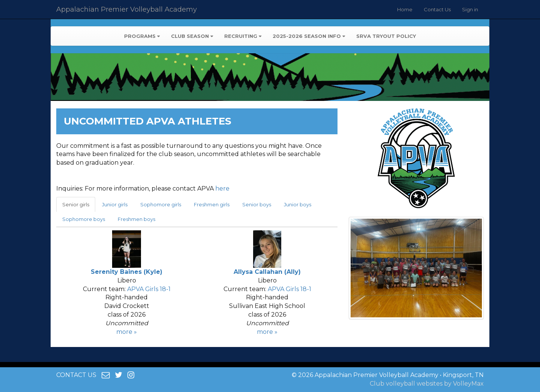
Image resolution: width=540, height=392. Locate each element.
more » (127, 332)
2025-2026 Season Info (309, 36)
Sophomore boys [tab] (84, 219)
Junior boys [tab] (298, 204)
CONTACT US (76, 375)
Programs (142, 36)
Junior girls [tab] (115, 204)
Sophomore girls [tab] (161, 204)
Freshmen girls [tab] (212, 204)
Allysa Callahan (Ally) (267, 272)
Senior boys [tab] (257, 204)
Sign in (470, 9)
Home (405, 9)
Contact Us (437, 9)
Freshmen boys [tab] (136, 219)
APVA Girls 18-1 (149, 289)
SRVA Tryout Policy (386, 36)
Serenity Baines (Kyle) (127, 272)
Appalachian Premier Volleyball (127, 9)
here (222, 188)
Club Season (192, 36)
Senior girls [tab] (76, 204)
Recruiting (243, 36)
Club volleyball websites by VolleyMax (427, 384)
